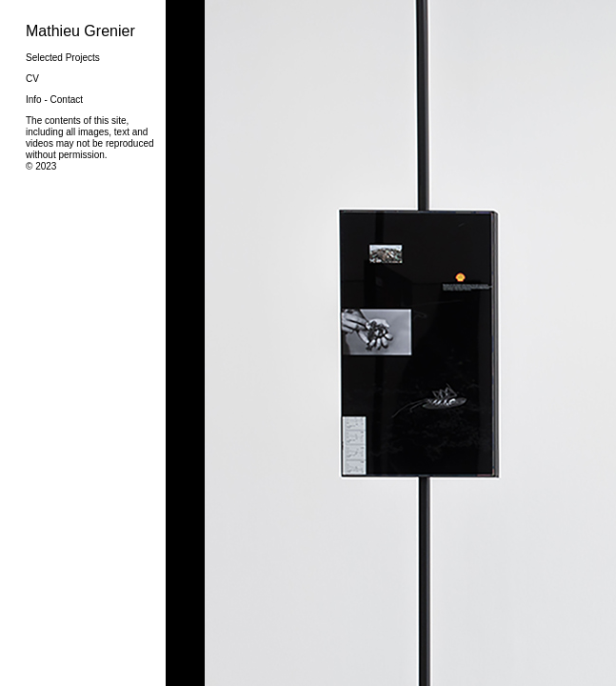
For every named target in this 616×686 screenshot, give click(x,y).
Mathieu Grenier (80, 31)
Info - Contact (54, 100)
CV (32, 79)
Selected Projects (63, 58)
